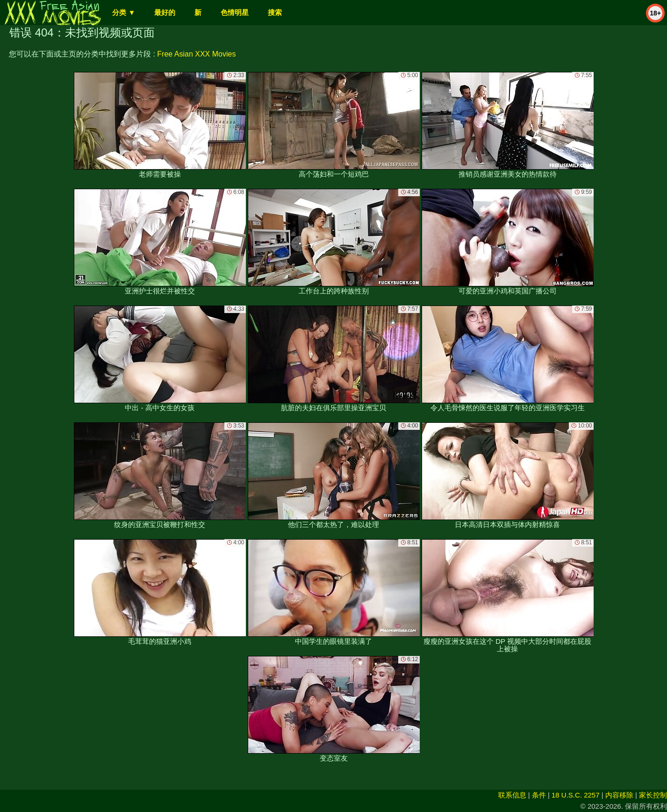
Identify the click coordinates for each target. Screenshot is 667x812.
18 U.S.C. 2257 (576, 795)
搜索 (275, 12)
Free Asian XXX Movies (196, 54)
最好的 (165, 12)
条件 (539, 795)
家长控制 (653, 795)
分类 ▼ (124, 12)
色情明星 (235, 12)
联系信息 (512, 795)
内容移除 (619, 795)
